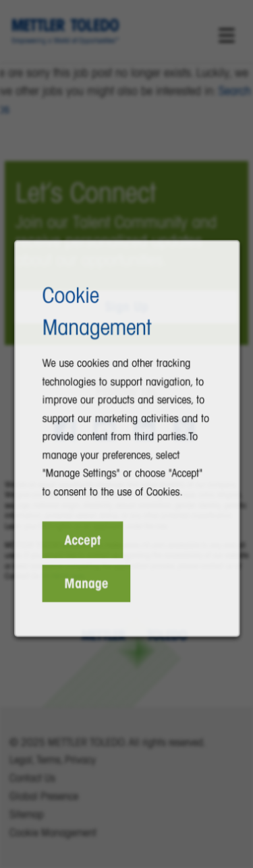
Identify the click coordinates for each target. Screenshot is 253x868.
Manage (87, 591)
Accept (84, 549)
